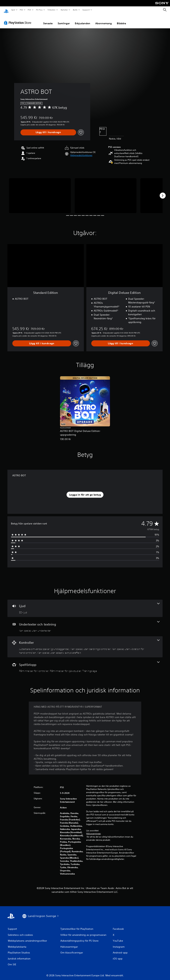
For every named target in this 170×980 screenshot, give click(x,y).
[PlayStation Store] (18, 19)
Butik (75, 10)
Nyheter (64, 10)
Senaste (48, 20)
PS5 (21, 10)
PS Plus (39, 10)
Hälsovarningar (93, 830)
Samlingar (64, 20)
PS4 (29, 10)
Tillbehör (52, 10)
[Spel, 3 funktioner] (85, 664)
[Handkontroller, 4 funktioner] (85, 643)
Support (86, 10)
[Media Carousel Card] (40, 192)
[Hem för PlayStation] (6, 10)
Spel (13, 10)
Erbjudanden (83, 20)
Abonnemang (104, 20)
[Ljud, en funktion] (85, 605)
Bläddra (121, 20)
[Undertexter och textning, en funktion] (85, 623)
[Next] (163, 192)
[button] (81, 152)
